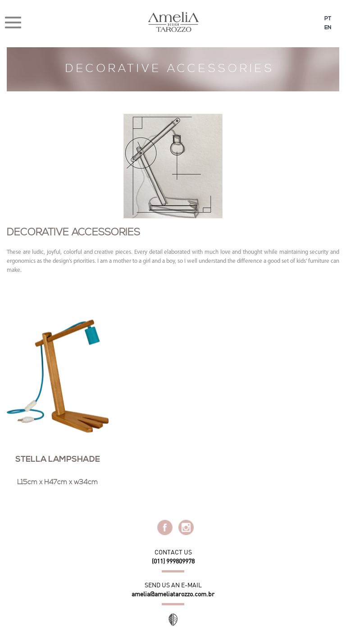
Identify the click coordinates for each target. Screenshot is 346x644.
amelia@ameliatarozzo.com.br (173, 594)
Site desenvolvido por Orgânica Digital (173, 620)
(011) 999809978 (173, 561)
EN (328, 28)
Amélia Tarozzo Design (173, 22)
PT (328, 19)
